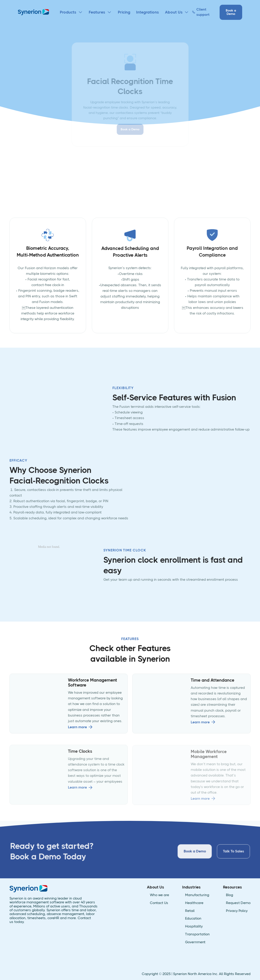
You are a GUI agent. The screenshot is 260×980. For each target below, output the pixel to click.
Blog (230, 895)
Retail (190, 911)
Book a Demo (231, 12)
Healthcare (194, 903)
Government (195, 942)
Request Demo (238, 903)
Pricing (124, 12)
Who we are (159, 895)
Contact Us (159, 903)
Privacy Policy (237, 911)
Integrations (147, 12)
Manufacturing (197, 895)
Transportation (197, 934)
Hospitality (194, 926)
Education (193, 919)
